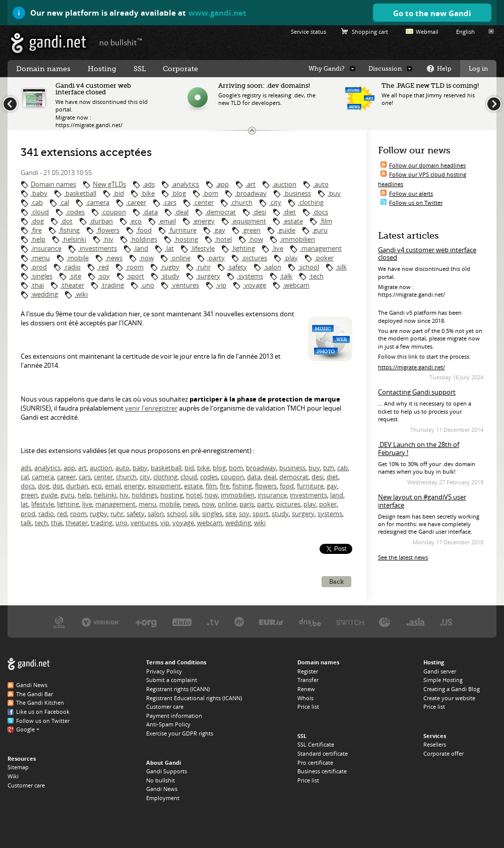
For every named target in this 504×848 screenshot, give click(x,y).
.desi (259, 212)
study (280, 514)
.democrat (220, 212)
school (177, 514)
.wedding (44, 294)
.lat (169, 248)
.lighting (243, 248)
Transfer (308, 680)
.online (180, 258)
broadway (261, 468)
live (87, 504)
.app (222, 184)
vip (165, 523)
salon (156, 514)
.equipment (249, 221)
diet (332, 477)
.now (146, 258)
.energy (204, 221)
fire (225, 486)
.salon (272, 267)
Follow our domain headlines (427, 165)
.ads (149, 184)
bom (236, 468)
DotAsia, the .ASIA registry (415, 622)
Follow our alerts (411, 193)
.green (251, 230)
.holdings (144, 239)
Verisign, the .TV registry (213, 622)
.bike (148, 193)
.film (326, 221)
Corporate (180, 69)
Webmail (427, 32)
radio (46, 514)
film (211, 486)
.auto (321, 184)
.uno (147, 285)
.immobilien (297, 239)
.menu (40, 258)
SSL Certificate (316, 744)
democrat (294, 477)
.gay (219, 230)
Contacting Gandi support (417, 392)
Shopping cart (370, 32)
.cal (64, 202)
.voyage (255, 285)
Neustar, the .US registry (446, 622)
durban (77, 486)
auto (122, 468)
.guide (286, 230)
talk (26, 523)
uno (121, 523)
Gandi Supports (167, 771)
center (103, 477)
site (231, 514)
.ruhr (203, 267)
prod (28, 514)
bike (203, 468)
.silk (341, 267)
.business (297, 193)
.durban (101, 221)
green (29, 495)
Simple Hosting (443, 680)
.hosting (186, 239)
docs (28, 486)
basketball (166, 468)
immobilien (238, 495)
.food (144, 230)
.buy (334, 193)
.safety (237, 267)
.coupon (114, 212)
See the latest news (403, 557)
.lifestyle (203, 248)
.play (291, 258)
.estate (293, 221)
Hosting (102, 69)
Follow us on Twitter (416, 203)
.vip (221, 285)
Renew (306, 689)
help (84, 495)
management (115, 504)
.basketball (80, 193)
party (265, 504)
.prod (39, 267)
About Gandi (164, 762)
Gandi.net (29, 664)
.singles (42, 276)
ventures (144, 523)
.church (241, 202)
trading (102, 523)
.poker (324, 258)
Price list (308, 706)
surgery (303, 514)
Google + (28, 729)
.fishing (69, 230)
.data (150, 212)
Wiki (13, 776)
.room (135, 267)
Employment (163, 798)
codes (209, 477)
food (287, 486)
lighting (68, 504)
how (211, 495)
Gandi (49, 43)
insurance (272, 495)
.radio (72, 267)
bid (189, 468)
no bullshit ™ (121, 42)
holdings (144, 495)
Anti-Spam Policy (168, 724)
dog (44, 486)
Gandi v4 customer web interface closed (427, 254)
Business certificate (322, 771)
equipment (164, 486)
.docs (320, 212)
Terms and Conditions (176, 662)
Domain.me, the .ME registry (239, 622)
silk (194, 514)
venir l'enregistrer (151, 408)
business (292, 468)
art (82, 468)
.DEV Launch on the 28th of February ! (419, 448)
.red (103, 267)
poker (328, 504)
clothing (165, 477)
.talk (286, 276)
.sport (135, 276)
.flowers (108, 230)
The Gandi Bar (35, 694)
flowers (266, 486)
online (227, 504)
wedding (238, 523)
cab (342, 468)
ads (26, 468)
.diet (289, 212)
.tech (316, 276)
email (113, 486)
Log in (478, 69)
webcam (210, 523)
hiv (124, 495)
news (191, 504)
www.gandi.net (217, 13)
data (254, 477)
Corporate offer (444, 753)
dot (58, 486)
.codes (75, 212)
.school (308, 267)
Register (308, 671)
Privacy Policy (164, 671)
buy (314, 468)
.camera (98, 202)
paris (247, 504)
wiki (260, 523)
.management (321, 248)
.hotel (223, 239)
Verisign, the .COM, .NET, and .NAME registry (101, 622)
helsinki (105, 495)
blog (219, 468)
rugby (99, 514)
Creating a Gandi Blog (452, 689)
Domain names (53, 184)
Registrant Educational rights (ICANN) (194, 698)
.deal (181, 212)
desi (318, 477)
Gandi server (440, 671)
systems (330, 514)
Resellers (435, 744)
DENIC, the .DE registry (385, 622)
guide (49, 495)
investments (308, 495)
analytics (47, 468)
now (208, 504)
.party (216, 258)
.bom (210, 193)
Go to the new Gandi (432, 13)
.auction (284, 184)
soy (244, 514)
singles (212, 514)
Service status (308, 32)
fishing (242, 486)
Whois (305, 698)
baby (140, 468)
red (62, 514)
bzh (329, 468)
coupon (232, 477)
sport (261, 514)
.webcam (296, 285)
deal (270, 477)
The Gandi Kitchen (40, 702)
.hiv (108, 239)
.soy (104, 276)
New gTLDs (109, 184)
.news (114, 258)
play (310, 504)
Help (444, 69)
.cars (170, 202)
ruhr (117, 514)
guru (68, 495)
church (126, 477)
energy (134, 486)
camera (43, 477)
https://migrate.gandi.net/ (412, 367)
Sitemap (18, 767)
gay (332, 486)
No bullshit (161, 780)
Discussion (385, 69)
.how (256, 239)
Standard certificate (323, 753)
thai (57, 523)
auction (101, 468)
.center (203, 202)
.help (38, 239)
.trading (112, 285)
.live (277, 248)
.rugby (170, 267)
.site (75, 276)
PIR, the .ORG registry (146, 622)
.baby (39, 193)
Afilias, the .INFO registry (182, 622)
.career (136, 202)
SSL (140, 69)
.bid (118, 193)
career (66, 477)
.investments (98, 248)
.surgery (208, 276)
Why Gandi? (327, 69)
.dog (37, 221)
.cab (37, 202)
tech (41, 523)
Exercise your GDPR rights (180, 733)
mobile (170, 504)
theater (77, 523)
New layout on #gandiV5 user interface (422, 501)
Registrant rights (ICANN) (178, 689)
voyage (183, 523)
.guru (320, 230)
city (145, 477)
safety (136, 514)
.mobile (78, 258)
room (78, 514)
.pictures (254, 258)
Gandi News (32, 685)
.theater (72, 285)
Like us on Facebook (43, 712)
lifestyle (43, 504)
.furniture (182, 230)
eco (97, 486)
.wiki (81, 294)
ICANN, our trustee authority (59, 622)
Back (336, 582)
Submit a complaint (172, 680)
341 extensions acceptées (86, 152)
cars (85, 477)
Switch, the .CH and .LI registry (350, 622)
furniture (310, 486)
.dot (67, 221)
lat (24, 504)
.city (275, 202)
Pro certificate (315, 762)
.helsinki (74, 239)
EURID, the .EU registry (271, 622)
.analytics (185, 184)
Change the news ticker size (252, 131)
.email (167, 221)
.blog (179, 193)
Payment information (174, 716)
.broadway (251, 193)
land (337, 495)
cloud (189, 477)
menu (147, 504)
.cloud (40, 212)
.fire (36, 230)
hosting (172, 495)
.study (170, 276)
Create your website (449, 698)
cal (25, 477)
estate (193, 486)
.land (141, 248)
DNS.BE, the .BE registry (310, 622)
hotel (194, 495)
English (465, 32)
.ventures (185, 285)
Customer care (26, 785)
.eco (136, 221)
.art (250, 184)
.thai (37, 285)
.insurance (46, 248)
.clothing (311, 202)
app (69, 468)
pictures (288, 504)
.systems (250, 276)
